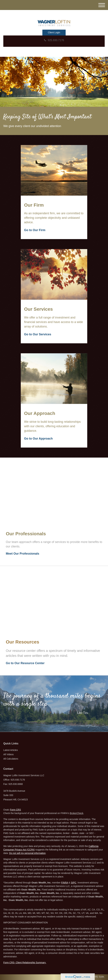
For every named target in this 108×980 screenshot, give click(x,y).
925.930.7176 (54, 40)
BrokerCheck (77, 813)
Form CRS (15, 810)
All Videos (8, 754)
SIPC (74, 883)
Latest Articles (11, 750)
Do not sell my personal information (27, 853)
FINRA (65, 883)
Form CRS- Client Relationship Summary (25, 963)
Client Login (54, 32)
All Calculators (11, 759)
